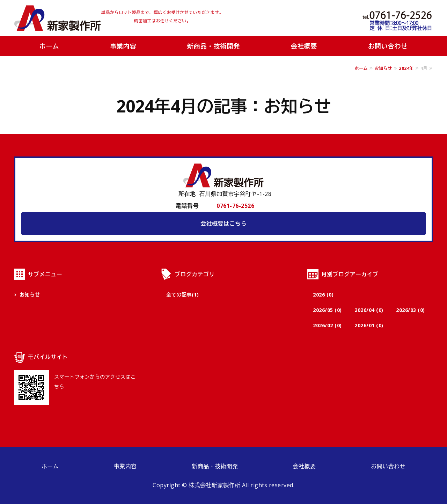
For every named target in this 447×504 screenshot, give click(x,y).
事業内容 (123, 46)
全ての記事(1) (182, 295)
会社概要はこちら (223, 224)
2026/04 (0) (369, 310)
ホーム (49, 46)
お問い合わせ (388, 46)
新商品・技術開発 (214, 46)
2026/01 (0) (369, 325)
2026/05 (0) (327, 310)
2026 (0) (323, 295)
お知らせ (383, 68)
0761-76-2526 (235, 206)
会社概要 (304, 46)
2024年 (406, 68)
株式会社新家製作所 (58, 18)
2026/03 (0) (411, 310)
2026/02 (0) (327, 325)
